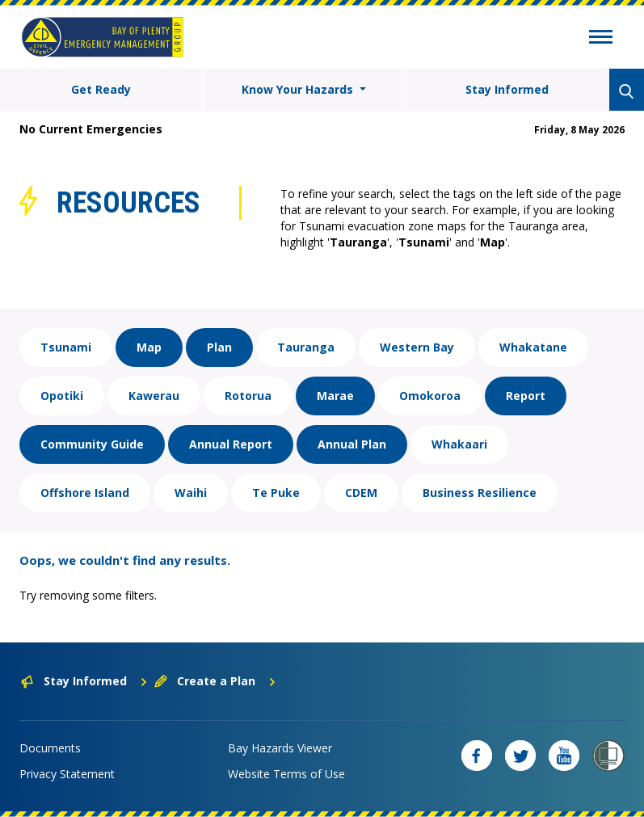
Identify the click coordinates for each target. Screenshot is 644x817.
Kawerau (154, 396)
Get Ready (101, 89)
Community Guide (92, 444)
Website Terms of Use (286, 774)
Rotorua (248, 396)
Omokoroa (430, 396)
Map (149, 347)
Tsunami (66, 347)
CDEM (361, 493)
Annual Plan (352, 444)
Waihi (191, 493)
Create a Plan (215, 681)
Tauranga (306, 347)
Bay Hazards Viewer (280, 748)
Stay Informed (507, 89)
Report (526, 396)
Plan (219, 347)
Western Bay (417, 347)
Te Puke (276, 493)
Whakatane (533, 347)
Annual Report (231, 444)
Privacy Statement (67, 774)
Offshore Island (85, 493)
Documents (50, 748)
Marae (335, 396)
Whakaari (459, 444)
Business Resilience (480, 493)
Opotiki (62, 396)
